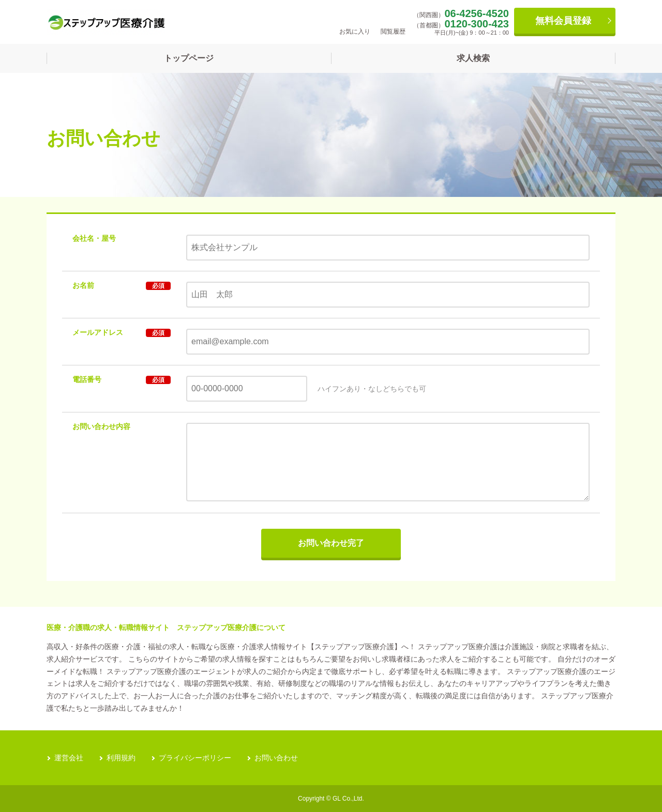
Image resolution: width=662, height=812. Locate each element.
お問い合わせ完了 (331, 543)
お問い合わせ (276, 758)
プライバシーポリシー (195, 758)
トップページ (189, 58)
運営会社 (69, 758)
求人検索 (473, 58)
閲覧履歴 (393, 21)
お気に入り (355, 21)
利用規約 (121, 758)
